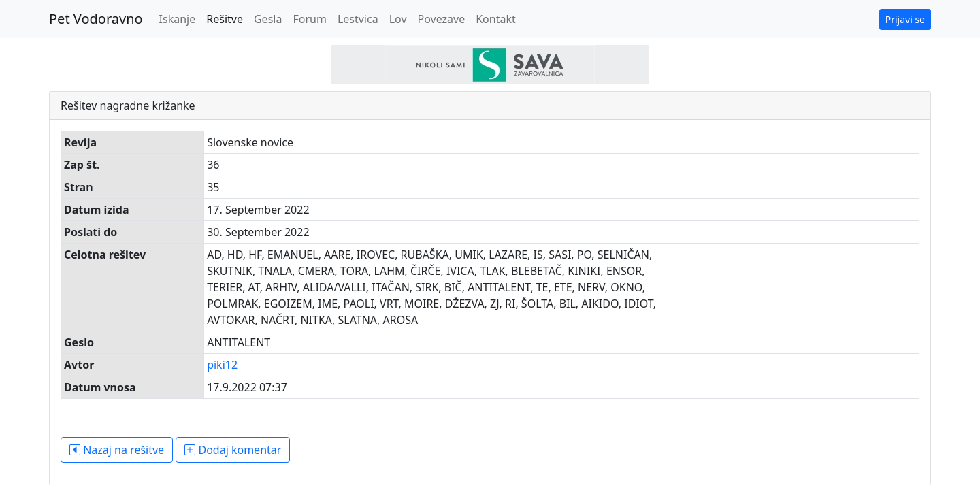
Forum (309, 19)
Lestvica (358, 19)
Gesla (268, 19)
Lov (398, 19)
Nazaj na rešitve (117, 450)
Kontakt (496, 19)
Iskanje (178, 19)
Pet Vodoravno (96, 19)
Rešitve (225, 19)
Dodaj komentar (233, 450)
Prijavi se (905, 19)
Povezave (442, 19)
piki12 (222, 365)
